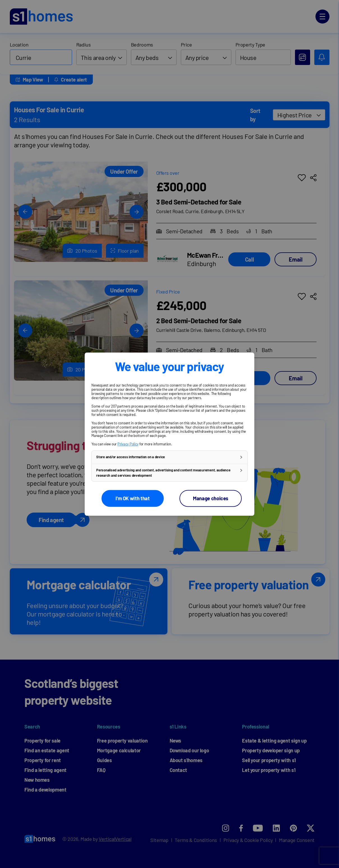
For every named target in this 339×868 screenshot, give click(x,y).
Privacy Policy (128, 444)
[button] (169, 457)
